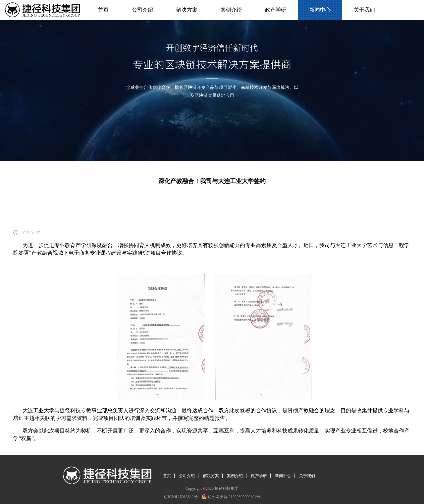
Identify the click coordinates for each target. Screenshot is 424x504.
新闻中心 (320, 10)
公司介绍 (142, 10)
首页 (104, 10)
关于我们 (364, 10)
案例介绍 (231, 10)
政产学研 (275, 10)
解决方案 (187, 10)
